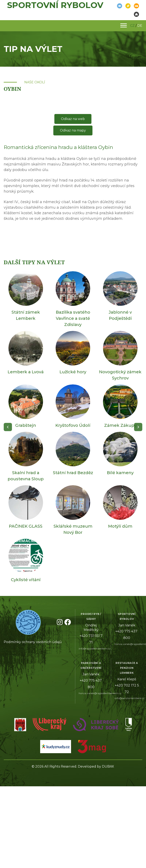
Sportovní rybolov (55, 5)
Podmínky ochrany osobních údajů (33, 642)
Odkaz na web (73, 119)
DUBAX (108, 766)
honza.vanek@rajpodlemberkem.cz (100, 693)
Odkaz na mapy (73, 130)
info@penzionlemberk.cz (130, 698)
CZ (132, 26)
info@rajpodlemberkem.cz (95, 649)
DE (140, 26)
